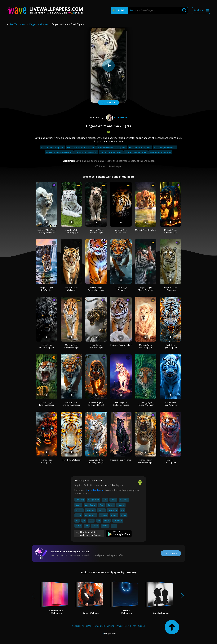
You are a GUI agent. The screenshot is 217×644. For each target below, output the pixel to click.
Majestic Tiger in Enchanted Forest (96, 404)
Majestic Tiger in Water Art (121, 289)
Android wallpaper (95, 490)
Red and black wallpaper (86, 152)
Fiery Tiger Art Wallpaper (170, 461)
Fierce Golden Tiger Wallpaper (96, 346)
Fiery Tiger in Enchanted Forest (121, 404)
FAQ (134, 626)
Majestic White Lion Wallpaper (146, 346)
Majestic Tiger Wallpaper (71, 289)
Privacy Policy (123, 626)
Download (108, 103)
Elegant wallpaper (39, 24)
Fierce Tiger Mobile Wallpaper (47, 346)
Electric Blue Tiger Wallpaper (170, 404)
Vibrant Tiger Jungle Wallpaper (47, 404)
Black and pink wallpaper (111, 152)
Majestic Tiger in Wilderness (170, 289)
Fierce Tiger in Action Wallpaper (146, 461)
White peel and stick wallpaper (59, 152)
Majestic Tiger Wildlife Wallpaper (96, 289)
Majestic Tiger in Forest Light (170, 231)
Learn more (171, 553)
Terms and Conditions (104, 626)
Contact (76, 626)
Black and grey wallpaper (136, 152)
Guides (141, 626)
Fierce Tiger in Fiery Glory (47, 461)
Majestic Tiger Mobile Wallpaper (146, 289)
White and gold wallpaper (165, 147)
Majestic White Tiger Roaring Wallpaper (47, 231)
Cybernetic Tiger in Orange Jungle (96, 461)
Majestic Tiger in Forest (121, 460)
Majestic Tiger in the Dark (121, 231)
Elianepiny (116, 117)
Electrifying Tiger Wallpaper (170, 346)
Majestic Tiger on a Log (121, 345)
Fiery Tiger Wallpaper (71, 460)
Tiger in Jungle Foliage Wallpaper (146, 404)
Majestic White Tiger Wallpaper (71, 231)
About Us (86, 626)
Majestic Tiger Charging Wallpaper (71, 404)
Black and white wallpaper (53, 147)
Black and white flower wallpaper (112, 147)
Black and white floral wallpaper (81, 147)
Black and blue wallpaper (160, 152)
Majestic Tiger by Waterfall (47, 289)
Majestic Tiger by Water (146, 230)
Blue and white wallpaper (140, 147)
